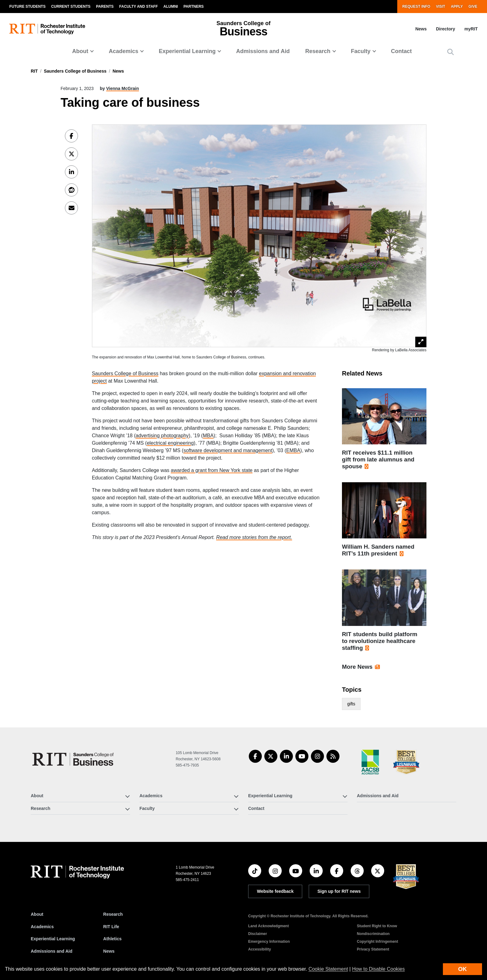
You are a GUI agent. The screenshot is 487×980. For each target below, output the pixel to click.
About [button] (80, 51)
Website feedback (275, 891)
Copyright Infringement (378, 942)
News (421, 29)
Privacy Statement (373, 949)
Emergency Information (269, 942)
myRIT (471, 29)
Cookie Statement (328, 969)
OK (462, 969)
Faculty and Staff (139, 7)
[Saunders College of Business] (74, 759)
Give (473, 7)
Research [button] (318, 51)
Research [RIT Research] (113, 914)
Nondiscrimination (373, 934)
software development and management (228, 450)
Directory (446, 29)
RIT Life (111, 927)
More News (357, 667)
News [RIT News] (109, 951)
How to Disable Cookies (378, 969)
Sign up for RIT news (339, 891)
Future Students (27, 7)
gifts (351, 704)
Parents (105, 7)
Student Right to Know (377, 926)
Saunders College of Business (75, 71)
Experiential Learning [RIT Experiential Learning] (53, 939)
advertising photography (162, 436)
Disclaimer (258, 934)
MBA (208, 436)
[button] (451, 52)
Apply (457, 7)
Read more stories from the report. (254, 537)
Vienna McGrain (123, 88)
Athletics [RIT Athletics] (112, 939)
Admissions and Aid (263, 51)
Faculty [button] (361, 51)
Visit (440, 7)
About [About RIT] (37, 914)
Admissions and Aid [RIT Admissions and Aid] (52, 951)
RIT (34, 71)
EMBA (293, 450)
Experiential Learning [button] (187, 51)
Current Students (71, 7)
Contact (401, 51)
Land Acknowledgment (269, 926)
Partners (194, 7)
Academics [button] (123, 51)
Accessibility (259, 949)
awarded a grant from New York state (212, 470)
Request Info (416, 7)
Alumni (171, 7)
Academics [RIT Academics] (42, 927)
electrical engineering (170, 443)
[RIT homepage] (47, 29)
